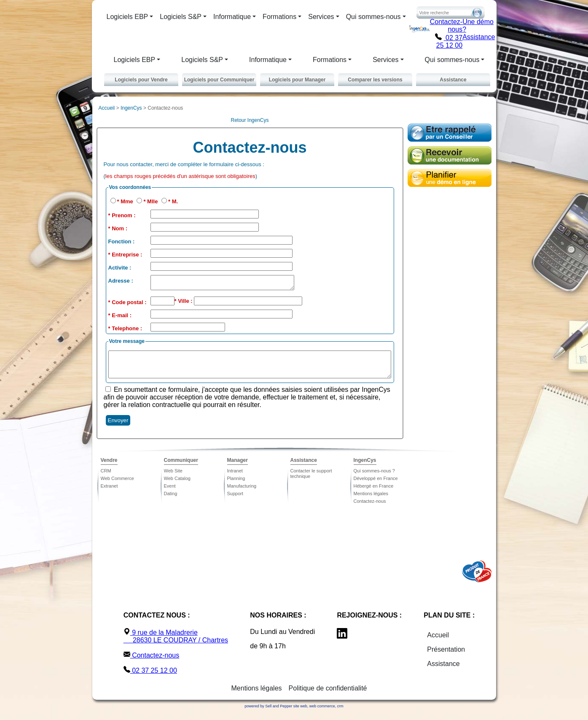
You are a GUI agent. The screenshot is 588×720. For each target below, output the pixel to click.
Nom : (119, 228)
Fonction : (122, 241)
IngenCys (131, 108)
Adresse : (121, 281)
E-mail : (122, 318)
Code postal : (129, 305)
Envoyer (118, 428)
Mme (128, 201)
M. (175, 201)
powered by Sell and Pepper (268, 714)
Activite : (120, 268)
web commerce (322, 714)
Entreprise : (127, 255)
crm (340, 714)
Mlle (153, 201)
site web (300, 714)
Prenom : (124, 215)
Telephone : (127, 331)
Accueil (107, 108)
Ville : (186, 303)
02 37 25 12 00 (449, 42)
